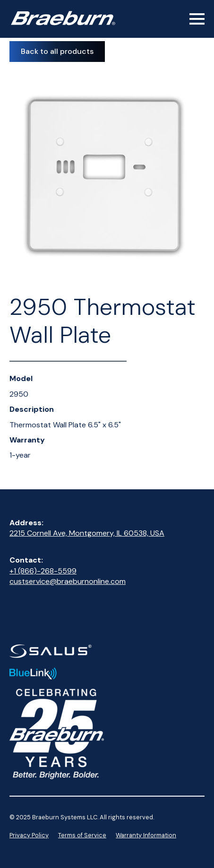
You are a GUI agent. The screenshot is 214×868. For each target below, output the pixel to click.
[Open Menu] (197, 19)
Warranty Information (146, 835)
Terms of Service (82, 835)
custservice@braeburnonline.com (68, 581)
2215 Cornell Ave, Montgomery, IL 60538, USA (87, 533)
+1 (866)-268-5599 (43, 571)
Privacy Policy (29, 835)
